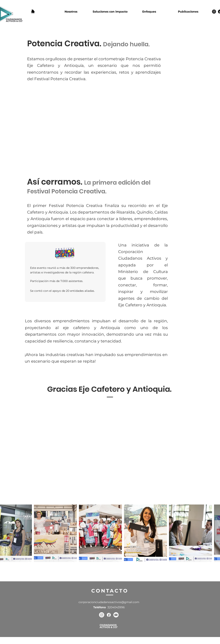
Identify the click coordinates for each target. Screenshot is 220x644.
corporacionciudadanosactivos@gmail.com (109, 602)
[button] (71, 12)
